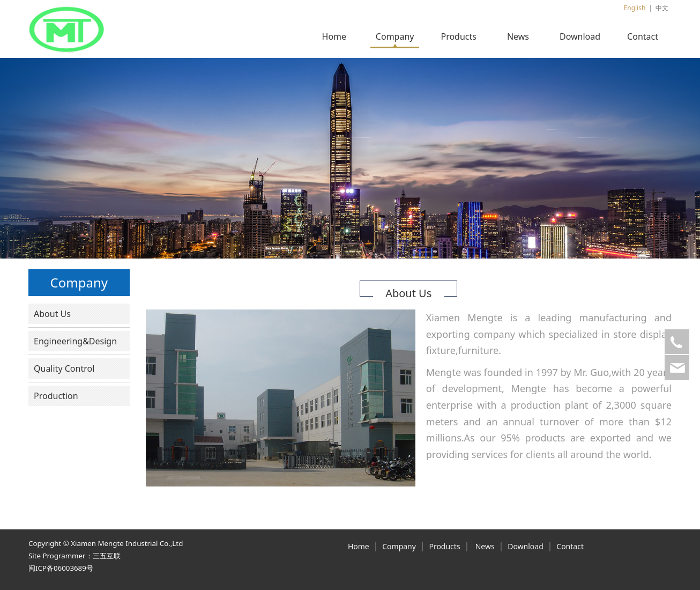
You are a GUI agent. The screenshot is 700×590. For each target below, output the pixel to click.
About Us (52, 314)
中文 (662, 8)
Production (56, 396)
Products (459, 36)
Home (334, 36)
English (635, 8)
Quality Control (64, 368)
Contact (643, 36)
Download (580, 36)
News (518, 36)
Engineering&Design (75, 341)
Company (395, 36)
